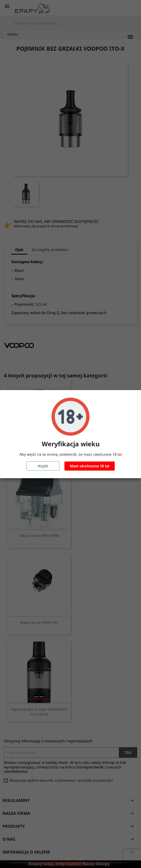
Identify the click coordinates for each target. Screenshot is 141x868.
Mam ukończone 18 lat (90, 466)
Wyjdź (43, 466)
